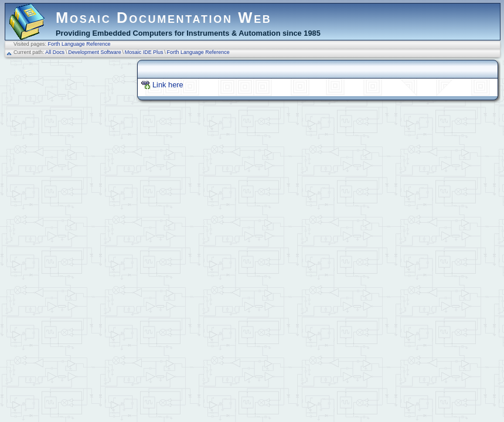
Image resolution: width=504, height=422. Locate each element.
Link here (168, 85)
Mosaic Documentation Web (164, 18)
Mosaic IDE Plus (144, 52)
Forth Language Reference (79, 44)
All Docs (55, 52)
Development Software (95, 52)
